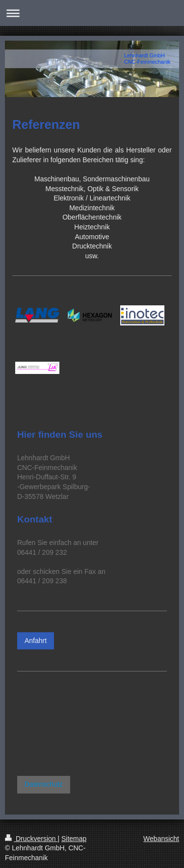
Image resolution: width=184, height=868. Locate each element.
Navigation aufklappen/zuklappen (92, 13)
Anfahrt (36, 641)
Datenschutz (44, 784)
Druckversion (31, 839)
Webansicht (161, 839)
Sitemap (74, 839)
